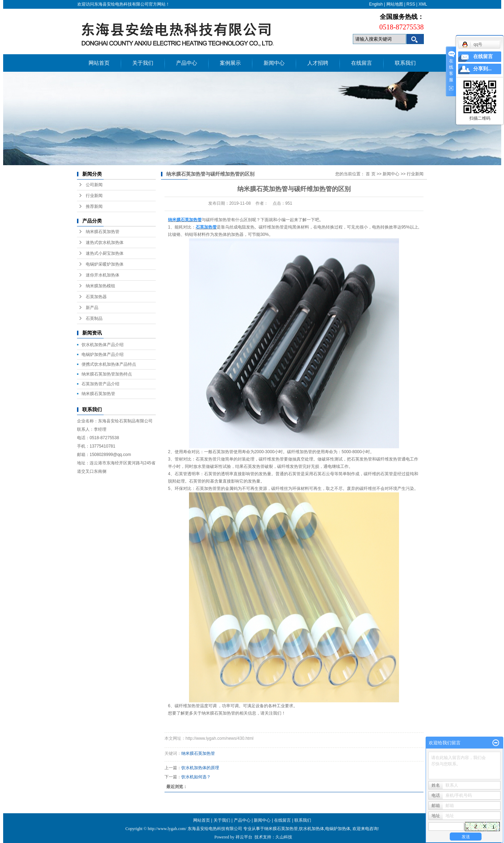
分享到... (482, 69)
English (376, 4)
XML (423, 4)
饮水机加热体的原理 (200, 768)
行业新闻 (94, 196)
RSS (411, 4)
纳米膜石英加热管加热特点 (107, 374)
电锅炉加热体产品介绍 (103, 354)
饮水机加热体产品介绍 (103, 345)
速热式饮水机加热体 (105, 243)
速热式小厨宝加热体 (105, 253)
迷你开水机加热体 (103, 275)
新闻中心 (274, 63)
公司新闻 (94, 185)
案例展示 (230, 63)
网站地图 (395, 4)
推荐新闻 (94, 206)
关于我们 (143, 63)
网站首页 (99, 63)
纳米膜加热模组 (100, 286)
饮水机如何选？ (196, 777)
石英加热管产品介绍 (100, 384)
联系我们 (405, 63)
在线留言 (362, 63)
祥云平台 (244, 837)
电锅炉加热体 (338, 829)
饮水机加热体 (311, 829)
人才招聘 (318, 63)
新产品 (92, 308)
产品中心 (187, 63)
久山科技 (284, 837)
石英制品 (94, 318)
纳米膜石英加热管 (103, 232)
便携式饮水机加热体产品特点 (109, 364)
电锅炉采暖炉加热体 (105, 264)
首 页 (370, 174)
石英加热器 (96, 297)
